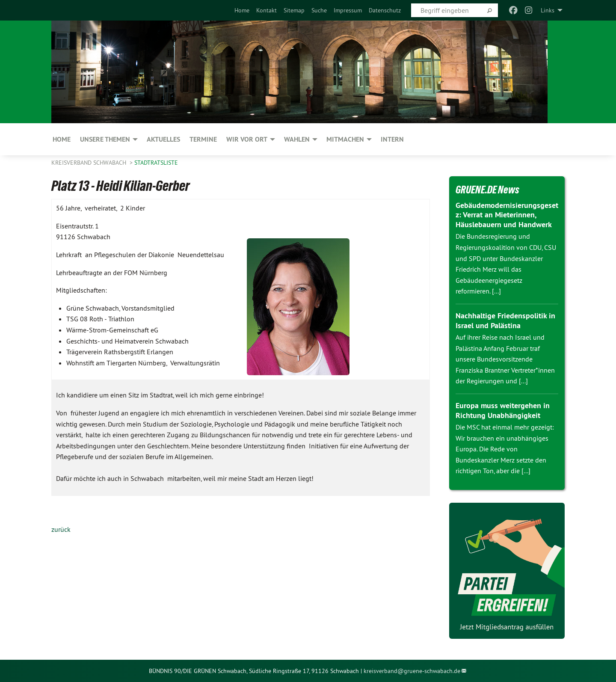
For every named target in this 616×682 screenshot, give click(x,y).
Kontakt (267, 10)
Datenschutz (385, 10)
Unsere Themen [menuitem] (105, 139)
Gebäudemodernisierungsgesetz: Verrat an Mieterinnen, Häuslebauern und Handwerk (507, 215)
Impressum (348, 10)
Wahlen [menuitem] (297, 139)
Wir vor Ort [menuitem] (247, 139)
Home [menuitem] (62, 139)
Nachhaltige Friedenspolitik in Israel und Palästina (505, 320)
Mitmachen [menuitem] (345, 139)
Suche (319, 10)
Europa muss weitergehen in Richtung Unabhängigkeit (503, 410)
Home (242, 10)
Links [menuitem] (548, 10)
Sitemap (294, 10)
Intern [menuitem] (392, 139)
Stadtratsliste (156, 163)
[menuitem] (242, 10)
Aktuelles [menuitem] (163, 139)
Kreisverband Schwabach (90, 163)
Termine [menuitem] (203, 139)
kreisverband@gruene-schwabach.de (412, 671)
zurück (61, 529)
